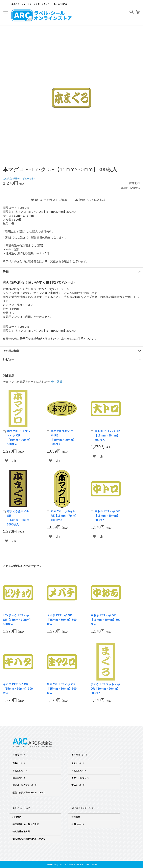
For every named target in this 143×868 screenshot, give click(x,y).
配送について (19, 778)
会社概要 (76, 817)
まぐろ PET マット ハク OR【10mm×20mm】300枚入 (106, 689)
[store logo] (42, 15)
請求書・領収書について (24, 785)
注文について (78, 763)
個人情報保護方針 (21, 831)
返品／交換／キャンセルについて (29, 793)
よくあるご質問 (79, 755)
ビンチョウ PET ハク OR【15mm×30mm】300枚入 (18, 620)
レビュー (9, 359)
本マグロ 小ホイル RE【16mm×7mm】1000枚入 (64, 516)
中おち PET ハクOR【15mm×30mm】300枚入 (106, 620)
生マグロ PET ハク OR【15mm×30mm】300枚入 (62, 689)
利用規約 (17, 817)
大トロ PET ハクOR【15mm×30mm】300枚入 (107, 436)
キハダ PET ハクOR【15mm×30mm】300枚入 (18, 689)
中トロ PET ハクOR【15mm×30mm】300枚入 (107, 516)
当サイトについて (80, 778)
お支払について (20, 771)
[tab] (71, 272)
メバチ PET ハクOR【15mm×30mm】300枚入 (62, 620)
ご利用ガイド (19, 755)
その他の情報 (11, 351)
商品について (19, 763)
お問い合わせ (78, 824)
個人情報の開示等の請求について (29, 839)
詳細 (6, 272)
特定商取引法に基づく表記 (26, 824)
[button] (6, 460)
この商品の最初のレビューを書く (19, 178)
